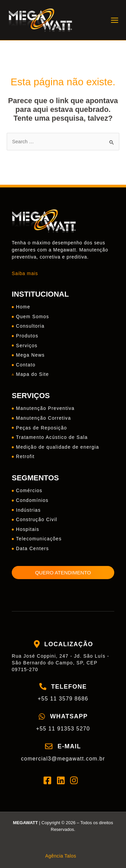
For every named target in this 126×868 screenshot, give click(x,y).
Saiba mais (25, 273)
